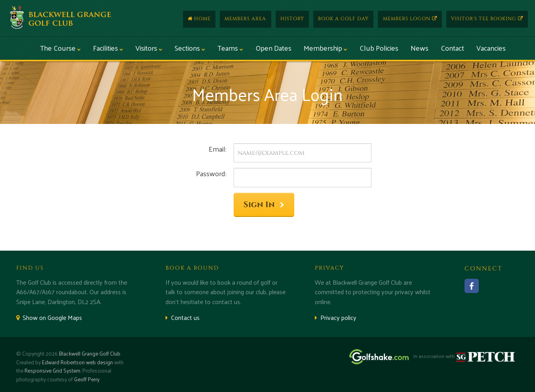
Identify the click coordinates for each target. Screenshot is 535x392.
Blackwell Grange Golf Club (90, 353)
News (420, 48)
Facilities (108, 48)
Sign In (264, 205)
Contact (452, 48)
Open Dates (273, 48)
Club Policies (379, 48)
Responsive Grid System (52, 370)
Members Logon (410, 19)
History (292, 19)
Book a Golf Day (343, 19)
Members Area (245, 19)
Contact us (183, 317)
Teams (230, 48)
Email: (218, 149)
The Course (60, 48)
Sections (190, 48)
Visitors (149, 48)
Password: (211, 173)
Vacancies (491, 48)
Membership (326, 48)
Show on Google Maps (49, 317)
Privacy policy (336, 317)
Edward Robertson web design (77, 362)
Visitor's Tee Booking (487, 19)
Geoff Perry (87, 379)
